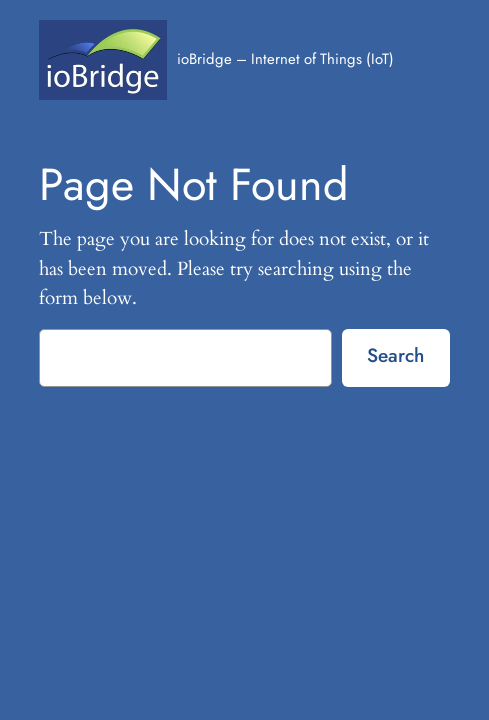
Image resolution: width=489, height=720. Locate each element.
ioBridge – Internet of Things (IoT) (285, 59)
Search (395, 355)
